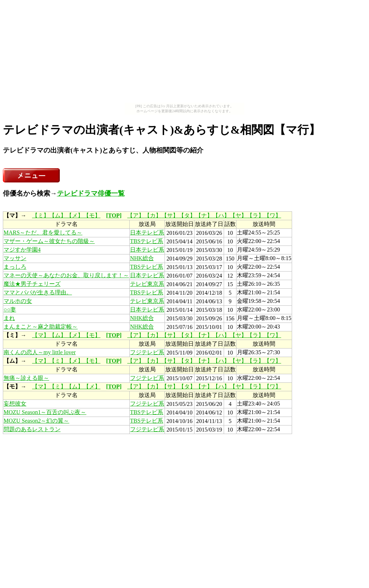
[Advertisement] (184, 53)
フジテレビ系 (147, 352)
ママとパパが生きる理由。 (38, 292)
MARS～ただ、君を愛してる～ (43, 233)
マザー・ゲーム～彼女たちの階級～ (49, 241)
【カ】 (153, 215)
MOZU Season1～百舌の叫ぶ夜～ (45, 412)
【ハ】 (221, 215)
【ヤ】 (238, 215)
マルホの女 (18, 301)
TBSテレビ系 (147, 241)
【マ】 (41, 335)
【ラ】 (255, 215)
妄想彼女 (15, 404)
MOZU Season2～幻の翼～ (36, 421)
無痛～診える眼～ (26, 378)
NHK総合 (142, 258)
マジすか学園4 (22, 250)
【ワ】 (272, 215)
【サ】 (170, 215)
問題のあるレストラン (32, 429)
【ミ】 (41, 215)
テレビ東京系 (147, 284)
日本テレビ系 (147, 233)
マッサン (15, 258)
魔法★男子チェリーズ (32, 284)
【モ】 (92, 215)
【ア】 (136, 215)
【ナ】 (204, 215)
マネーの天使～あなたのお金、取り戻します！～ (66, 275)
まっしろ (15, 267)
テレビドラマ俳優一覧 (91, 193)
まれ (9, 318)
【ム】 (58, 215)
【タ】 (187, 215)
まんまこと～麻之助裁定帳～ (41, 327)
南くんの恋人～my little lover (40, 352)
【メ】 (75, 215)
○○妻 (10, 310)
